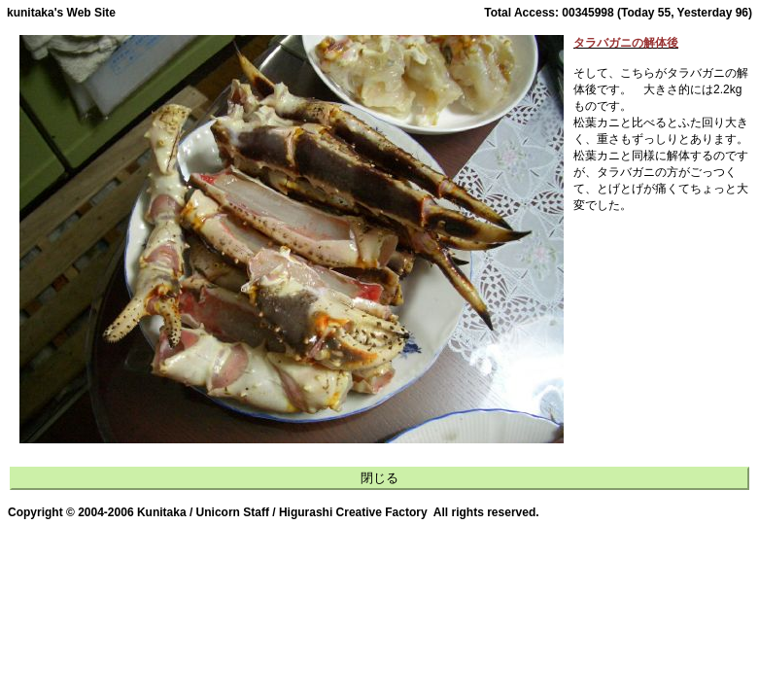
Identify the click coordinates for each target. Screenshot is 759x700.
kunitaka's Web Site (61, 13)
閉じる (379, 478)
